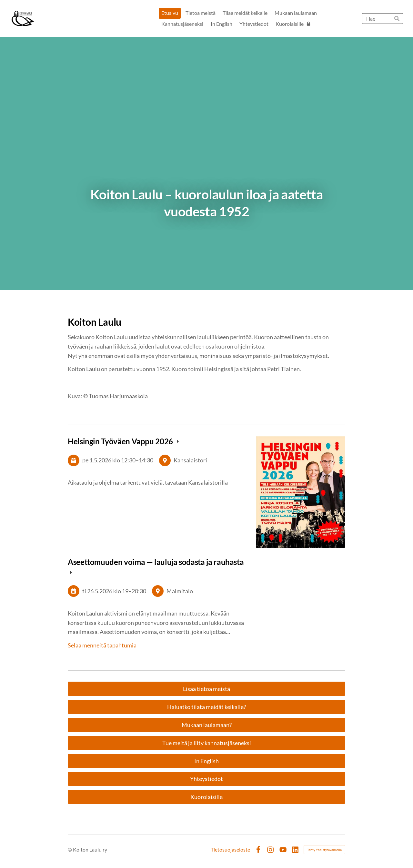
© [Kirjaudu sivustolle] (70, 849)
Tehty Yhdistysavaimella (324, 850)
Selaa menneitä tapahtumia (102, 645)
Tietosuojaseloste (230, 850)
